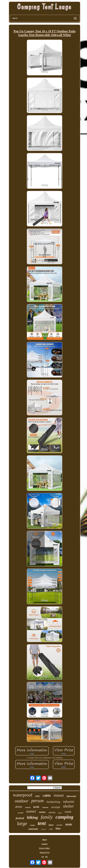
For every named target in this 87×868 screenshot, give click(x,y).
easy (38, 796)
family (47, 817)
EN (43, 857)
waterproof (23, 795)
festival (20, 818)
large (22, 824)
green (60, 813)
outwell (43, 829)
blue (58, 828)
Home (45, 840)
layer (51, 825)
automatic (33, 829)
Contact (45, 844)
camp (51, 829)
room (68, 812)
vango (32, 825)
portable (21, 813)
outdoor (22, 801)
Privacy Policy (45, 848)
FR (46, 857)
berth (36, 807)
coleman (45, 807)
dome (19, 807)
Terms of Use (45, 852)
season (28, 807)
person (37, 801)
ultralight (56, 807)
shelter (68, 806)
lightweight (71, 796)
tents (69, 824)
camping (64, 817)
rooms (42, 812)
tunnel (31, 811)
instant (59, 795)
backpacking (53, 802)
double (60, 825)
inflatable (69, 802)
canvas (52, 812)
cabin (47, 795)
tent (42, 823)
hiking (32, 817)
